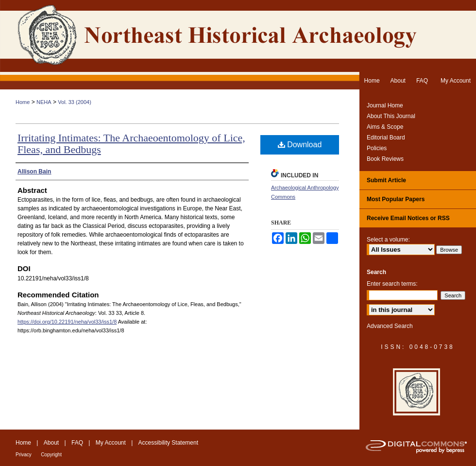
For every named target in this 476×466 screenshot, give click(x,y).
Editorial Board (386, 138)
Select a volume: (388, 240)
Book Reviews (385, 159)
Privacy (24, 455)
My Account (111, 443)
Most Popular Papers (396, 199)
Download (300, 145)
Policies (377, 148)
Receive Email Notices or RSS (408, 218)
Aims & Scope (385, 127)
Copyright (51, 455)
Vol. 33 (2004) (75, 102)
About (51, 443)
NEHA (44, 102)
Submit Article (386, 180)
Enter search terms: (392, 284)
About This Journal (391, 116)
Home (23, 102)
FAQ (77, 443)
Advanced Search (390, 326)
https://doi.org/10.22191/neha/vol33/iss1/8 (67, 322)
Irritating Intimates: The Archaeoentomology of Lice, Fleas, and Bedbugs (131, 144)
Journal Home (385, 105)
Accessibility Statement (168, 443)
